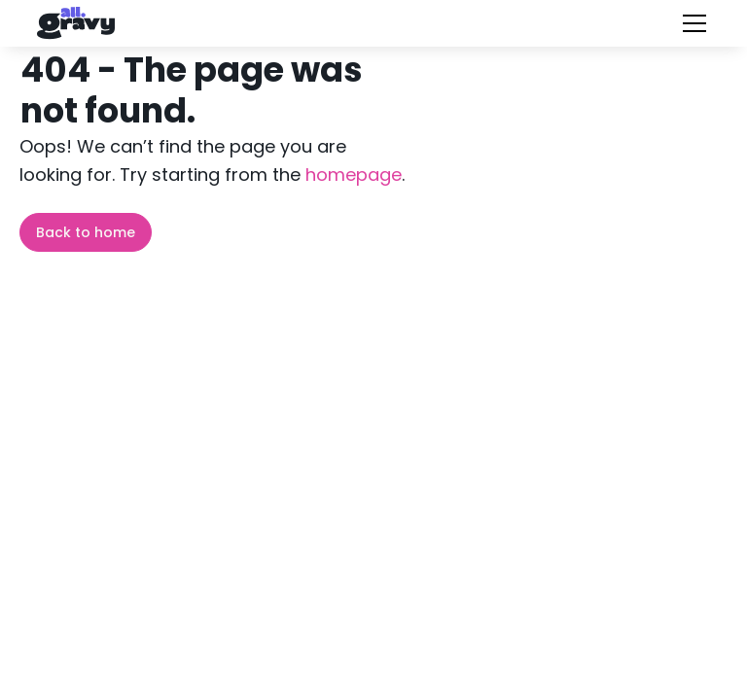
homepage (351, 175)
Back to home (86, 232)
